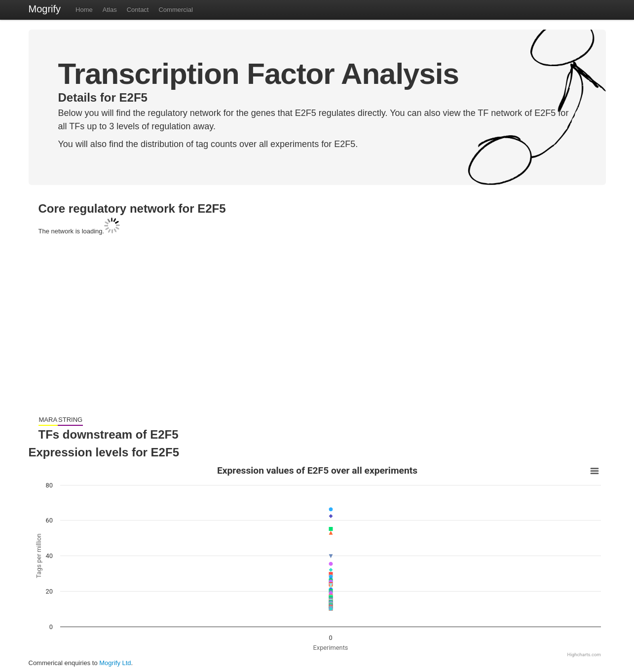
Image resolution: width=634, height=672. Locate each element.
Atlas (110, 10)
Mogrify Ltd (115, 663)
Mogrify (45, 9)
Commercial (175, 10)
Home (84, 10)
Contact (138, 10)
